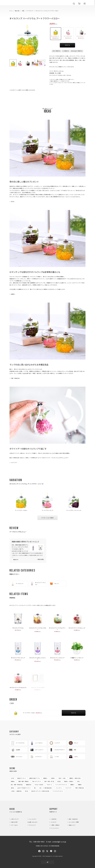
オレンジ (54, 584)
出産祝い (53, 778)
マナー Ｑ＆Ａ (14, 825)
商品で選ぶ (17, 11)
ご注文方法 (54, 819)
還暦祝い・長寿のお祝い (75, 778)
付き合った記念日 (39, 785)
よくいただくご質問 (74, 822)
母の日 (13, 202)
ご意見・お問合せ (55, 825)
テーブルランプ (30, 11)
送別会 (12, 788)
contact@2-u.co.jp (59, 842)
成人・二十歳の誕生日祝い (46, 788)
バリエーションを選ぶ (48, 518)
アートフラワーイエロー (56, 34)
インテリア (54, 743)
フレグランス (36, 757)
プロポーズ (49, 785)
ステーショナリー (37, 750)
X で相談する (66, 51)
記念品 (59, 781)
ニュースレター (33, 819)
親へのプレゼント (37, 781)
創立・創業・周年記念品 (17, 785)
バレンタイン (59, 788)
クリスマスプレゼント (58, 791)
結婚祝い (13, 294)
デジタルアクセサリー (57, 750)
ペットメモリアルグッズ (61, 785)
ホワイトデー (14, 463)
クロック (73, 743)
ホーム (11, 11)
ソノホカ (54, 757)
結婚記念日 (16, 560)
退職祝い (72, 785)
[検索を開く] (74, 5)
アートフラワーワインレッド (82, 34)
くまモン (73, 757)
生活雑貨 (15, 750)
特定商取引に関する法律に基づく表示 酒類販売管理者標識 (47, 846)
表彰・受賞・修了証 (49, 781)
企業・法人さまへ (33, 822)
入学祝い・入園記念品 (16, 791)
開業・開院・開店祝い (24, 781)
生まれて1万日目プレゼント (24, 788)
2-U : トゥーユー (14, 5)
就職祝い (80, 785)
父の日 (12, 778)
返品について (72, 825)
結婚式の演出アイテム (35, 778)
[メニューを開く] (85, 5)
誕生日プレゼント (22, 778)
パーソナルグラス (17, 743)
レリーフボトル (36, 743)
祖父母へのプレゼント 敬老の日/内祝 (40, 791)
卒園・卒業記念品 (15, 378)
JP (47, 862)
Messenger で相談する (77, 51)
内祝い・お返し (62, 778)
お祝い (79, 781)
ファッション (16, 757)
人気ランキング (15, 819)
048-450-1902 (39, 842)
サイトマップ (32, 825)
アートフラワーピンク (69, 34)
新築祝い (13, 781)
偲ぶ (35, 788)
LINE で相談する (56, 51)
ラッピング (54, 822)
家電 (23, 11)
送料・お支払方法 (73, 819)
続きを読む (41, 559)
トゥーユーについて (55, 828)
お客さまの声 (14, 822)
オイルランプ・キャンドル (38, 584)
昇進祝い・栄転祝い (69, 781)
